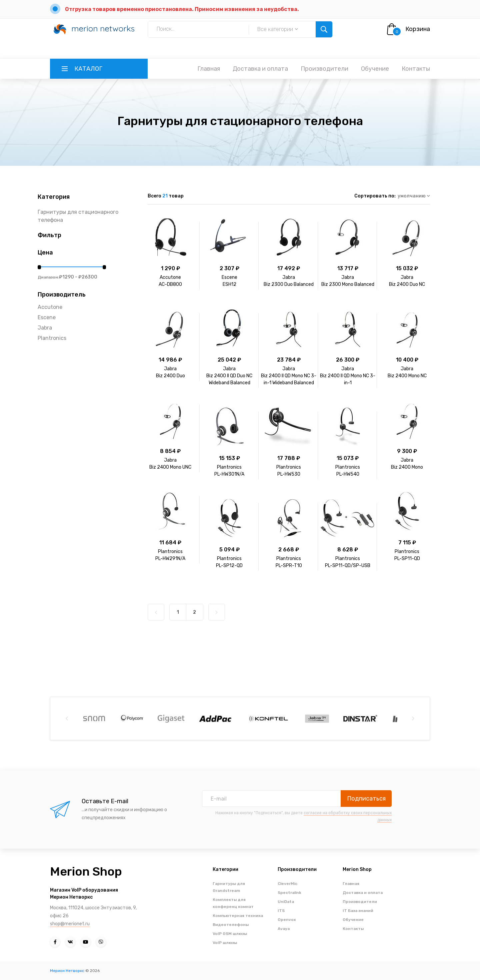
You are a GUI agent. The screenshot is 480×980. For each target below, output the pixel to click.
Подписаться (366, 799)
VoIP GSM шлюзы (230, 934)
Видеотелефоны (231, 925)
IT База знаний (358, 911)
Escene (47, 317)
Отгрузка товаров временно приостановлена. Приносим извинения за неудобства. (182, 9)
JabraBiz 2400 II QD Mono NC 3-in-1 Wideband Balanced (289, 376)
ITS (281, 911)
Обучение (375, 69)
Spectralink (289, 893)
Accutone (50, 307)
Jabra (45, 328)
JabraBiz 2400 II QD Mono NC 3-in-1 (348, 376)
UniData (286, 902)
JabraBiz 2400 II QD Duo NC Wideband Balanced (229, 376)
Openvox (287, 920)
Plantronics (52, 338)
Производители (324, 69)
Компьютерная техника (238, 916)
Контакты (416, 69)
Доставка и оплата (260, 69)
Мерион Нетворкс (67, 971)
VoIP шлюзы (225, 943)
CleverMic (287, 884)
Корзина (418, 29)
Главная (209, 69)
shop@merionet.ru (70, 924)
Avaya (284, 929)
